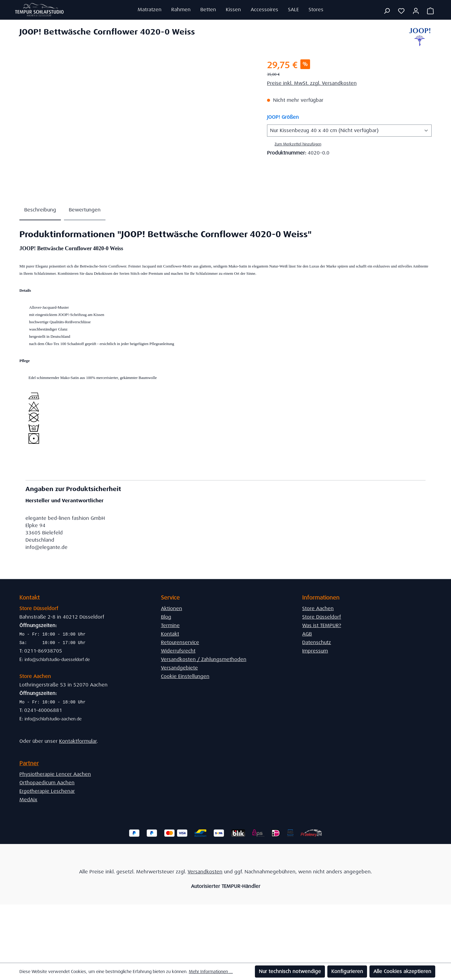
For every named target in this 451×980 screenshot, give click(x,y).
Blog (166, 617)
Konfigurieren (347, 971)
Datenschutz (317, 642)
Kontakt (170, 634)
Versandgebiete (179, 668)
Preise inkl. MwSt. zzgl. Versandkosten (312, 83)
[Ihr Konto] (416, 11)
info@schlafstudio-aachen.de (53, 719)
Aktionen (172, 608)
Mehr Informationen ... (211, 972)
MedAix (28, 800)
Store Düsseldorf (322, 617)
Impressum (315, 651)
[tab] (40, 210)
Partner (29, 763)
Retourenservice (180, 642)
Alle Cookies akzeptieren (402, 971)
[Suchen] (387, 11)
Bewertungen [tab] (85, 210)
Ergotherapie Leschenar (47, 791)
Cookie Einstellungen (185, 676)
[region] (137, 124)
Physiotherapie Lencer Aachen (55, 774)
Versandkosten (205, 872)
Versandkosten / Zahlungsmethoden (204, 659)
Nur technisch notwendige (290, 971)
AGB (307, 634)
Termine (170, 625)
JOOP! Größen (283, 117)
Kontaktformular (78, 741)
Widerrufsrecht (178, 651)
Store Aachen (318, 608)
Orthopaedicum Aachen (47, 783)
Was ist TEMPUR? (322, 625)
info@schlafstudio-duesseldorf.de (57, 659)
